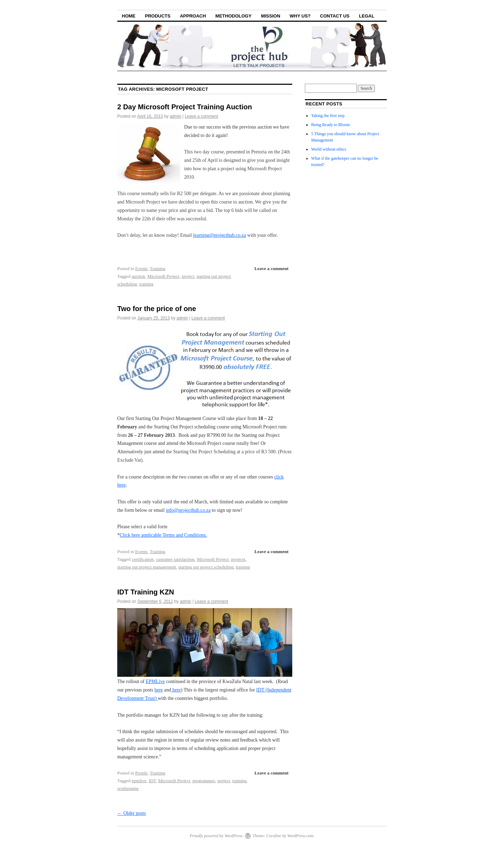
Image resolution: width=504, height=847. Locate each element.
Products (158, 16)
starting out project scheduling (206, 567)
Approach (193, 16)
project (188, 276)
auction (138, 276)
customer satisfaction (175, 559)
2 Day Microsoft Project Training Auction (185, 107)
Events (141, 268)
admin (176, 116)
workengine (128, 788)
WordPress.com (300, 836)
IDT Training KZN (146, 592)
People (141, 773)
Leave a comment (201, 116)
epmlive (139, 781)
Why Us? (300, 16)
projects (238, 559)
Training (157, 268)
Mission (271, 16)
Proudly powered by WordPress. (217, 836)
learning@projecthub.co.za (220, 235)
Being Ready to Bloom (330, 125)
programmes (204, 781)
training (146, 284)
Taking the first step (328, 116)
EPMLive (155, 681)
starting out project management (147, 567)
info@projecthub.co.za (188, 510)
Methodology (233, 16)
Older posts (132, 813)
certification (143, 559)
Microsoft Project (163, 276)
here (159, 690)
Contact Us (335, 16)
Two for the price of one (157, 309)
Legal (367, 16)
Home (129, 16)
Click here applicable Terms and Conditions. (163, 535)
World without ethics (329, 149)
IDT (152, 781)
